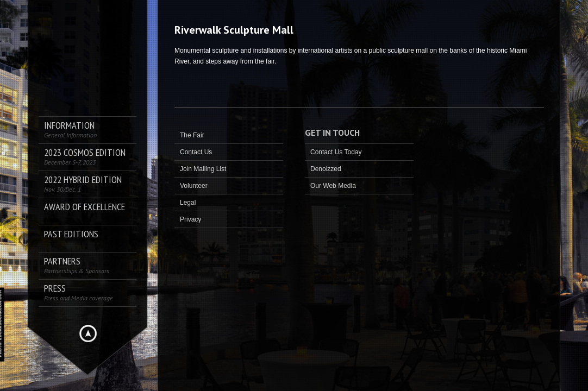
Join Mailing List (203, 169)
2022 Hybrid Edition (83, 184)
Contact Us (196, 152)
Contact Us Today (336, 152)
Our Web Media (333, 186)
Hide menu (88, 333)
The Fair (192, 135)
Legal (188, 203)
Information (70, 130)
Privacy (190, 219)
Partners (77, 265)
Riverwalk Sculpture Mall (234, 30)
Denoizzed (326, 169)
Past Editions (71, 234)
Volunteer (194, 186)
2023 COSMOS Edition (85, 157)
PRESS (79, 292)
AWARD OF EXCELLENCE (85, 207)
